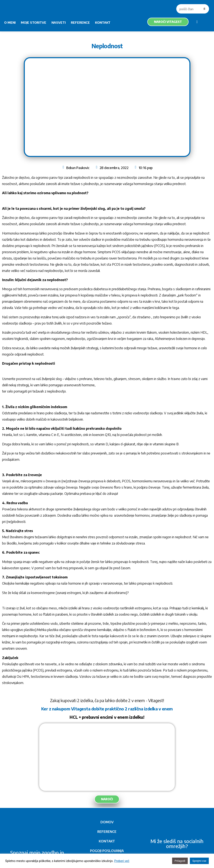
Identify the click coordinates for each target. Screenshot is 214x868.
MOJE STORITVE (34, 22)
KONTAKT (103, 22)
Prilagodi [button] (180, 861)
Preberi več (122, 861)
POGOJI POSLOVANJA (107, 851)
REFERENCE (80, 22)
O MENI (10, 22)
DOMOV (107, 822)
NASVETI (59, 22)
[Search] (204, 9)
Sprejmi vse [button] (199, 861)
